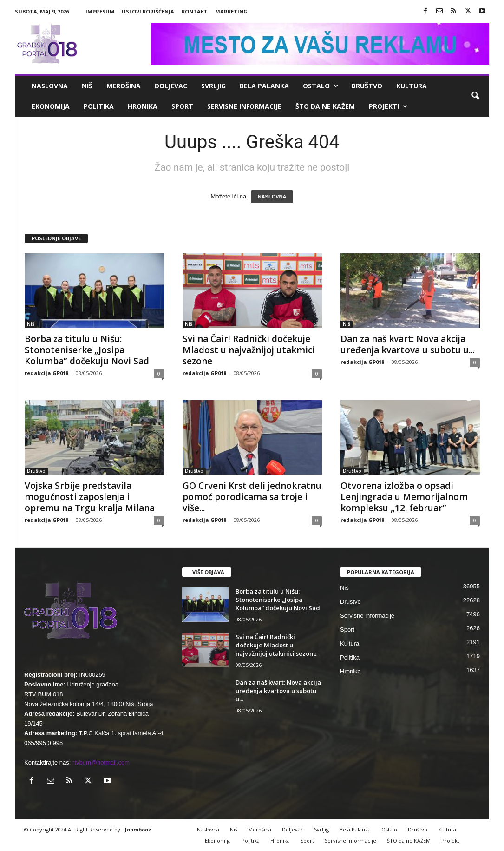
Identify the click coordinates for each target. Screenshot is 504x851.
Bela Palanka (264, 86)
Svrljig (213, 86)
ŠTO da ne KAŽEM (325, 106)
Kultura (412, 86)
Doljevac (171, 86)
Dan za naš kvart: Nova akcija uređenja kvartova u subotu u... (407, 344)
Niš (87, 86)
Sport (182, 106)
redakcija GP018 (46, 373)
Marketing (231, 11)
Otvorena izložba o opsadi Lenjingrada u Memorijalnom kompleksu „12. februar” (404, 497)
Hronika (143, 106)
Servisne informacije (244, 106)
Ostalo (321, 86)
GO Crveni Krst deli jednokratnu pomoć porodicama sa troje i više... (252, 497)
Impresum (100, 11)
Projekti (388, 106)
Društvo (367, 86)
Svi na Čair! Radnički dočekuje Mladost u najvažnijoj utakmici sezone (249, 350)
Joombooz (138, 829)
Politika (99, 106)
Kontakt (195, 11)
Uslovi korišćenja (148, 11)
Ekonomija (51, 106)
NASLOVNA (272, 197)
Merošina (124, 86)
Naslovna (50, 86)
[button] (475, 96)
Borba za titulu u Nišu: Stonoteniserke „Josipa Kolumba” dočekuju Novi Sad (87, 350)
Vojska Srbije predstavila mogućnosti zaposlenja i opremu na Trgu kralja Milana (90, 497)
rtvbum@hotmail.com (101, 762)
